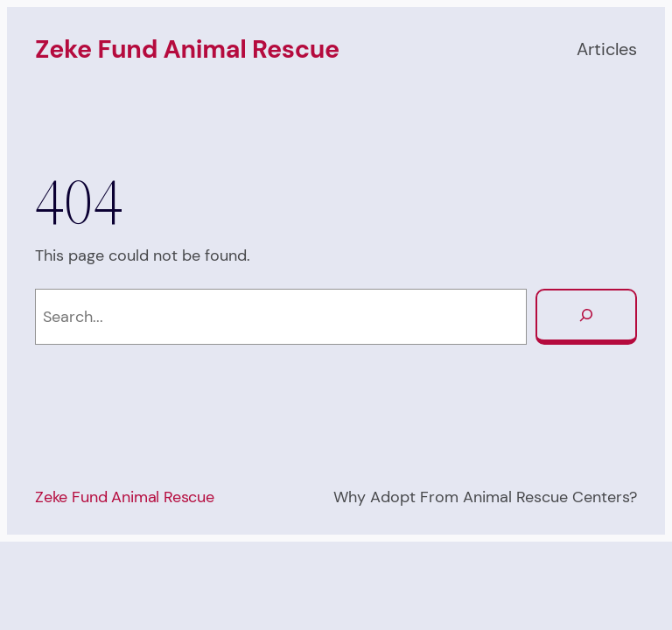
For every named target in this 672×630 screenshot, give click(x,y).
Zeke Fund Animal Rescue (187, 49)
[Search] (586, 317)
